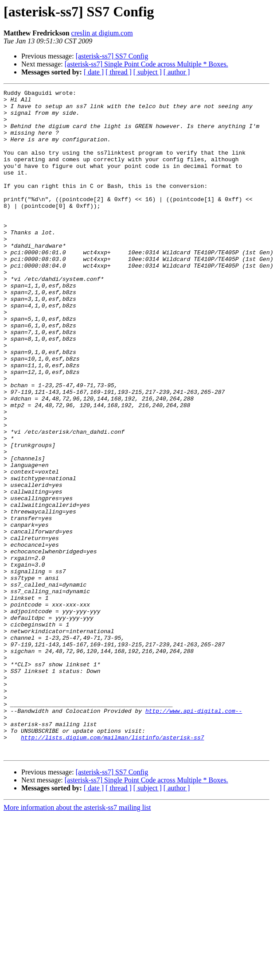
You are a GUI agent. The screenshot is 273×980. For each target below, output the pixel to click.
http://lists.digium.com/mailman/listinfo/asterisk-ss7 (112, 867)
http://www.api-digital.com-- (194, 836)
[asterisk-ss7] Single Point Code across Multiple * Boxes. (146, 64)
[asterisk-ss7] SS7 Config (112, 56)
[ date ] (94, 72)
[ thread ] (119, 72)
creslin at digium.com (102, 33)
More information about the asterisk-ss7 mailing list (77, 940)
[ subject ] (148, 72)
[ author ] (177, 72)
